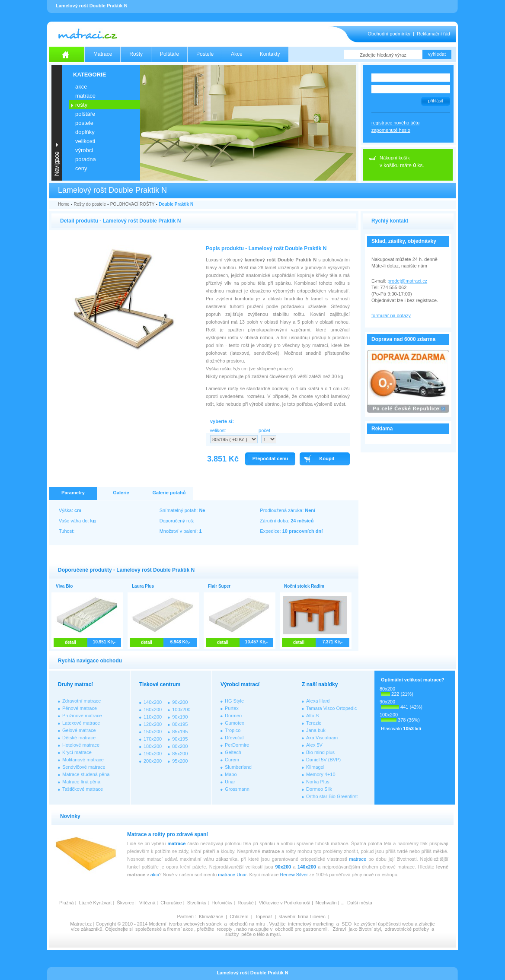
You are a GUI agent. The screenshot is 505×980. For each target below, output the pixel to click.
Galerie (121, 493)
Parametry (73, 493)
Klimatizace (211, 916)
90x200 (180, 702)
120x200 (153, 724)
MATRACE (85, 96)
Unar (230, 782)
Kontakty (270, 54)
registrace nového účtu (395, 123)
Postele (205, 54)
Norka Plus (318, 782)
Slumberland (238, 767)
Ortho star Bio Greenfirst (332, 796)
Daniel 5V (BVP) (323, 760)
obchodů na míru (248, 924)
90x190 (180, 717)
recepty (224, 929)
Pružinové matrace (82, 716)
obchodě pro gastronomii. (302, 929)
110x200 (153, 717)
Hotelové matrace (81, 745)
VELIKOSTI (85, 141)
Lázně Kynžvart (96, 903)
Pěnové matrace (80, 708)
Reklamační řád (433, 34)
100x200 (181, 710)
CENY (81, 168)
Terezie (314, 723)
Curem (232, 760)
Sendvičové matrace (84, 767)
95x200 (180, 761)
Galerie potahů (169, 493)
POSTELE (84, 123)
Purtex (232, 708)
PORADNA (86, 159)
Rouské (245, 903)
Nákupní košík (395, 158)
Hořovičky (222, 903)
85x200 (180, 754)
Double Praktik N (176, 204)
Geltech (233, 752)
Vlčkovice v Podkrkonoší (285, 903)
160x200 (153, 710)
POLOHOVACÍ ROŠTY (133, 204)
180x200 (153, 746)
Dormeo (233, 716)
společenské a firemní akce (164, 929)
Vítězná (147, 903)
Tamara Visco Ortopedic (331, 708)
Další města (360, 903)
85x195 (180, 732)
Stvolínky (197, 903)
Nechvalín (326, 903)
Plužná (67, 903)
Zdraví (339, 929)
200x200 (153, 761)
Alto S (312, 716)
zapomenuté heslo (391, 130)
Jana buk (316, 730)
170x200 (153, 739)
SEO (347, 924)
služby (232, 934)
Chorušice (171, 903)
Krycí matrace (77, 752)
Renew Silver (294, 875)
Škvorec (125, 903)
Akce (237, 54)
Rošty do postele (90, 204)
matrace (176, 843)
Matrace (103, 54)
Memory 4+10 (321, 774)
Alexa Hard (318, 701)
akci (155, 875)
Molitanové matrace (83, 760)
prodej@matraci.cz (407, 281)
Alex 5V (314, 745)
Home (64, 204)
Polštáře (169, 54)
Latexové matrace (81, 723)
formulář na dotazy (391, 315)
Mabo (231, 774)
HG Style (234, 701)
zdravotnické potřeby (407, 929)
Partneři (185, 916)
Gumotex (235, 723)
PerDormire (237, 745)
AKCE (81, 87)
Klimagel (315, 767)
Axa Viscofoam (322, 738)
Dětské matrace (79, 738)
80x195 (180, 724)
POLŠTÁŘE (85, 114)
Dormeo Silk (319, 789)
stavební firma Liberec (302, 916)
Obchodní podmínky (389, 34)
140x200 (153, 702)
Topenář (264, 916)
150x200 (153, 732)
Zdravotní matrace (82, 701)
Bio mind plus (320, 752)
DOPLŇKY (85, 132)
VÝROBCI (84, 150)
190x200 (153, 754)
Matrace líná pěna (81, 782)
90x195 (180, 739)
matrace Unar (232, 875)
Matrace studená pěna (86, 774)
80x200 (180, 746)
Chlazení (239, 916)
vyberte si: (222, 421)
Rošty (136, 54)
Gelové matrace (79, 730)
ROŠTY (81, 105)
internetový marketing (311, 924)
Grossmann (237, 789)
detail (70, 642)
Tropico (233, 730)
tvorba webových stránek (195, 924)
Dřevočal (234, 738)
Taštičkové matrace (83, 789)
